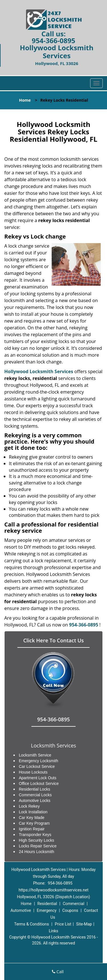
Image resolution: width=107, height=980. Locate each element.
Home (25, 100)
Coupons (70, 910)
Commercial (73, 904)
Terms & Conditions (31, 924)
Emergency (47, 910)
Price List (63, 924)
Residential (47, 904)
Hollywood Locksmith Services (39, 371)
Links (53, 931)
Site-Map (84, 924)
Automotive (21, 910)
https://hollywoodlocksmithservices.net (53, 890)
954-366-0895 (53, 40)
